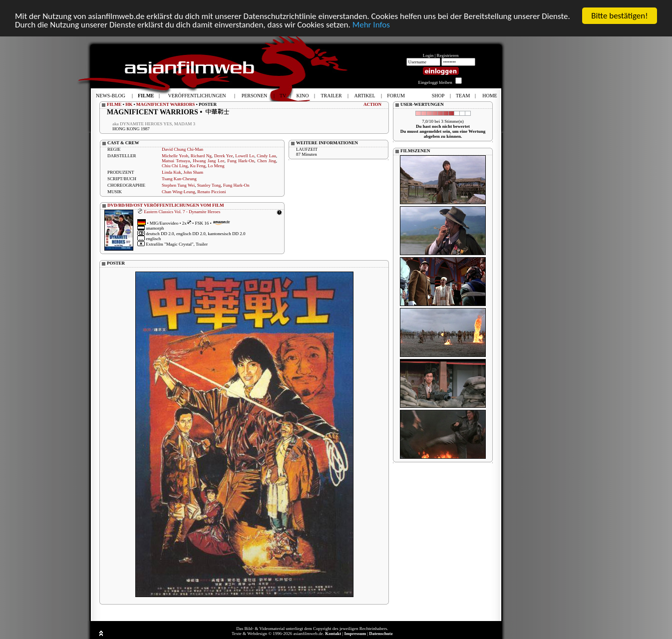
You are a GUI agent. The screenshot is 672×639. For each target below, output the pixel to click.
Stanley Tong (209, 185)
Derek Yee (224, 156)
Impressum (355, 634)
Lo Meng (216, 166)
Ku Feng (198, 166)
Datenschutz (381, 634)
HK (129, 104)
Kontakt (333, 634)
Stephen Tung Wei (178, 185)
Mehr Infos (371, 24)
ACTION (372, 104)
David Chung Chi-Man (182, 149)
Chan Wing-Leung (178, 192)
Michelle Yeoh (175, 156)
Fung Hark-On (241, 161)
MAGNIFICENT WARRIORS (166, 104)
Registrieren (448, 55)
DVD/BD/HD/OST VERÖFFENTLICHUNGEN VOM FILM (166, 205)
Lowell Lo (245, 156)
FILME (114, 104)
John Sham (193, 172)
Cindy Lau (266, 156)
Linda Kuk (171, 172)
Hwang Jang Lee (208, 161)
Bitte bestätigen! (620, 16)
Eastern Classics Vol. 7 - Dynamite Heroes (182, 211)
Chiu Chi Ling (175, 166)
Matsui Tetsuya (176, 161)
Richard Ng (201, 156)
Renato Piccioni (211, 192)
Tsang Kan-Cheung (179, 179)
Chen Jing (267, 161)
